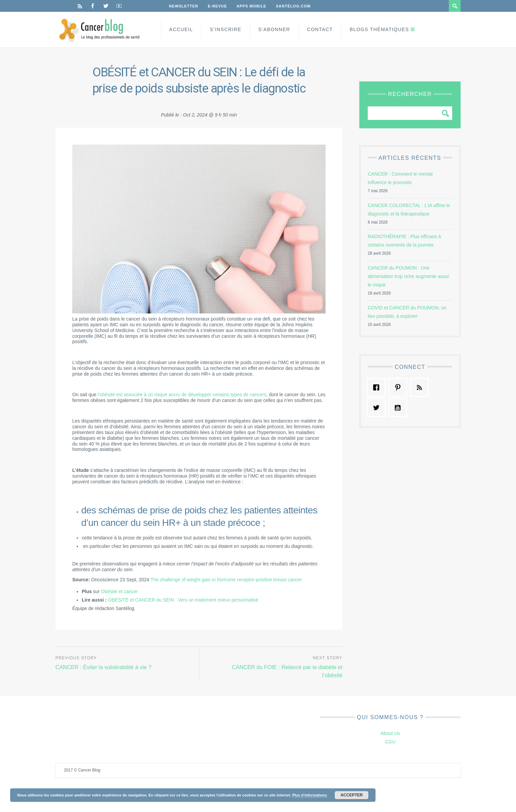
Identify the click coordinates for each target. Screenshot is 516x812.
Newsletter (184, 6)
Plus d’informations (309, 795)
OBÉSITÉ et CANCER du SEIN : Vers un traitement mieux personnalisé (183, 600)
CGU (390, 742)
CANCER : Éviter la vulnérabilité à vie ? (105, 667)
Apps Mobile (253, 6)
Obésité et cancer (120, 591)
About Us (390, 734)
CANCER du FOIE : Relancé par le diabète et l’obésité (285, 671)
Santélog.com (295, 6)
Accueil (181, 29)
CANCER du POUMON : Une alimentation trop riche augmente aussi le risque (408, 276)
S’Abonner (274, 29)
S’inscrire (225, 29)
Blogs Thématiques (380, 29)
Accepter (352, 795)
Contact (320, 29)
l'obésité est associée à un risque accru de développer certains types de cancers (182, 395)
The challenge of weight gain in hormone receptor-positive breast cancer (226, 580)
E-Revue (218, 6)
